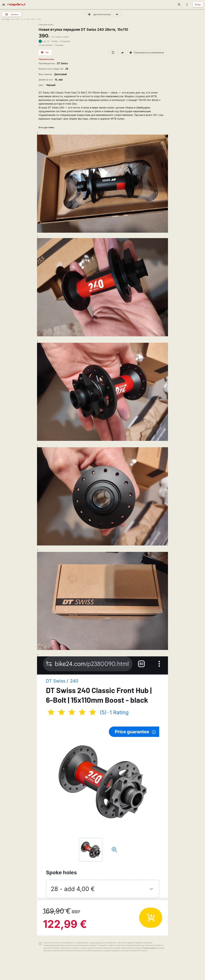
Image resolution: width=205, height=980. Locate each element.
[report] (147, 52)
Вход (198, 4)
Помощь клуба (149, 948)
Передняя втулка (46, 25)
